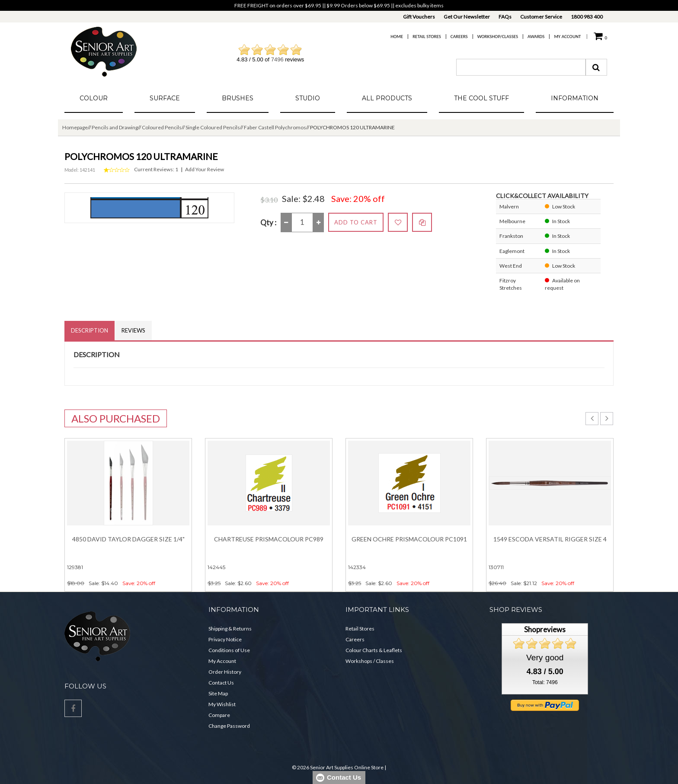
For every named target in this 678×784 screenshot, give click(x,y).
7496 (277, 59)
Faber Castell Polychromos (275, 127)
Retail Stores (427, 37)
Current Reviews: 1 (156, 169)
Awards (536, 37)
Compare (219, 715)
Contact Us (221, 683)
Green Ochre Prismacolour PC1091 (409, 539)
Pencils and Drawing (115, 127)
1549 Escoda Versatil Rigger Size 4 (550, 539)
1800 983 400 (587, 17)
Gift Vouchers (419, 17)
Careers (459, 37)
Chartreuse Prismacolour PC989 (269, 539)
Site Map (218, 693)
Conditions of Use (229, 650)
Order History (225, 672)
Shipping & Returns (230, 629)
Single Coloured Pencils (213, 127)
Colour (94, 98)
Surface (165, 98)
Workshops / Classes (370, 661)
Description (90, 330)
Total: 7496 (545, 682)
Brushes (238, 98)
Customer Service (541, 17)
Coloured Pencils (162, 127)
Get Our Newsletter (467, 17)
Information (575, 98)
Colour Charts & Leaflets (374, 650)
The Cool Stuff (481, 98)
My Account (567, 37)
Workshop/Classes (498, 37)
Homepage (75, 127)
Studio (308, 98)
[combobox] (521, 67)
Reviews (133, 330)
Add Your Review (205, 169)
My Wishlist (222, 704)
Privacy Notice (225, 639)
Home (397, 37)
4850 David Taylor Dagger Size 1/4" (128, 539)
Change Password (229, 726)
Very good (545, 658)
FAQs (505, 17)
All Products (387, 98)
